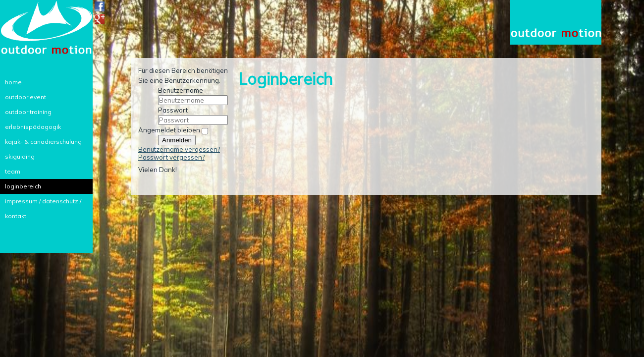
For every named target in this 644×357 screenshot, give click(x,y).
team (13, 171)
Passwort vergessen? (171, 157)
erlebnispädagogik (33, 127)
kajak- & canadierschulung (43, 142)
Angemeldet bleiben (169, 130)
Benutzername (181, 90)
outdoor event (26, 97)
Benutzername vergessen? (179, 149)
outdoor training (28, 112)
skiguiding (20, 156)
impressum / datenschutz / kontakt (43, 203)
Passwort (173, 110)
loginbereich (23, 186)
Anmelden (177, 140)
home (13, 82)
